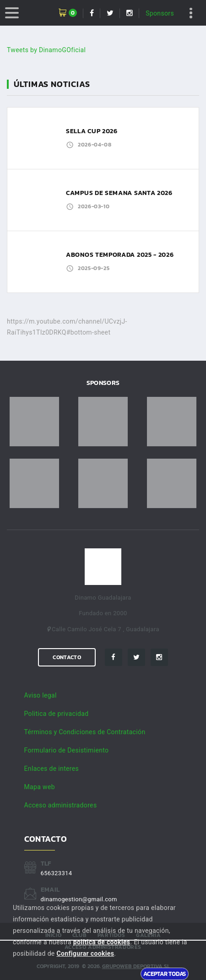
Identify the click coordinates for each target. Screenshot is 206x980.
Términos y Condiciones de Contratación (85, 732)
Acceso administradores (61, 805)
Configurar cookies (85, 953)
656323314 (57, 873)
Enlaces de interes (52, 769)
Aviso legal (41, 695)
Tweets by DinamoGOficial (46, 50)
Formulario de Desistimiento (67, 750)
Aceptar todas (165, 974)
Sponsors (160, 13)
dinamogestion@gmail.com (79, 899)
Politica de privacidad (57, 714)
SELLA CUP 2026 (92, 131)
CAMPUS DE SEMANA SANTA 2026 (119, 193)
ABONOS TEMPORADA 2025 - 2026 (120, 255)
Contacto (67, 657)
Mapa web (40, 787)
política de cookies (102, 942)
